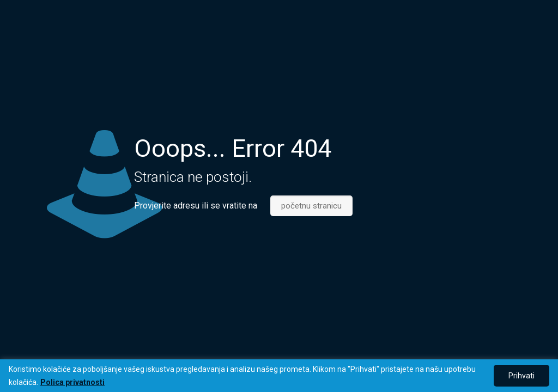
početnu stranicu (311, 206)
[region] (279, 376)
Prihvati (521, 376)
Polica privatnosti (72, 382)
